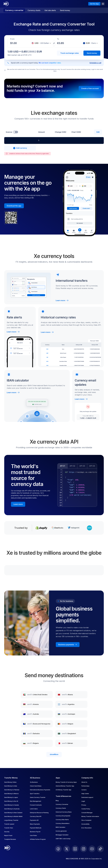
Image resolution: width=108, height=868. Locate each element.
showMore (54, 754)
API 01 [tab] (62, 466)
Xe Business (34, 782)
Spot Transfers (35, 794)
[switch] (16, 132)
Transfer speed (9, 824)
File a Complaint (86, 820)
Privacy (84, 805)
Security (7, 832)
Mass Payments (35, 824)
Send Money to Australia (12, 809)
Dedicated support (87, 797)
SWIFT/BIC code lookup (63, 839)
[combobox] (21, 140)
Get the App (94, 4)
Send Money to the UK (11, 801)
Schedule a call (95, 63)
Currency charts (34, 10)
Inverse (9, 132)
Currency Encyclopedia (63, 816)
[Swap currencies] (54, 43)
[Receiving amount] (15, 43)
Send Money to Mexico (11, 794)
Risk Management (36, 801)
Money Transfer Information (90, 816)
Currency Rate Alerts (62, 820)
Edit (98, 132)
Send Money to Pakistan (12, 790)
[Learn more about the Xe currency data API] (18, 504)
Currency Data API (36, 816)
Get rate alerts (50, 10)
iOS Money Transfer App (63, 790)
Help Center (85, 794)
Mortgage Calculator (62, 835)
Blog (57, 801)
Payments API (34, 820)
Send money (65, 10)
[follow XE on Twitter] (67, 849)
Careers (84, 790)
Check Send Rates (36, 786)
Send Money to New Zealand (13, 813)
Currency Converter (62, 804)
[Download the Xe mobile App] (14, 206)
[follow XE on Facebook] (58, 849)
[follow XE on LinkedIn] (75, 849)
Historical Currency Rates (64, 812)
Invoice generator (61, 831)
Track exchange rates (70, 53)
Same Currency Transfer (38, 797)
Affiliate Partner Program (38, 839)
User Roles (33, 835)
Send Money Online (10, 782)
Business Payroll (35, 832)
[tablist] (77, 466)
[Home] (6, 4)
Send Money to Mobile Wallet (13, 816)
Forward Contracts (36, 805)
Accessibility (85, 824)
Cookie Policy (86, 809)
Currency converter (14, 10)
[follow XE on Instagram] (84, 849)
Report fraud (8, 835)
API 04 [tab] (92, 466)
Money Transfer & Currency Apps (66, 782)
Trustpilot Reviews (10, 839)
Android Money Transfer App (65, 786)
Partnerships (85, 786)
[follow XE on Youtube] (92, 849)
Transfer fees (9, 828)
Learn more (62, 300)
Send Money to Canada (11, 805)
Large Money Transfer (11, 820)
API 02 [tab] (72, 466)
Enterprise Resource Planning (39, 813)
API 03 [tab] (82, 466)
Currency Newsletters (63, 823)
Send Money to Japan (11, 797)
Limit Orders (34, 809)
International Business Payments (40, 790)
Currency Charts (61, 808)
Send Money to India (11, 786)
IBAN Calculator (61, 827)
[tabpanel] (77, 488)
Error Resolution (86, 828)
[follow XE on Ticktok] (100, 849)
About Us (84, 782)
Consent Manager (87, 813)
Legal (83, 801)
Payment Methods (36, 828)
